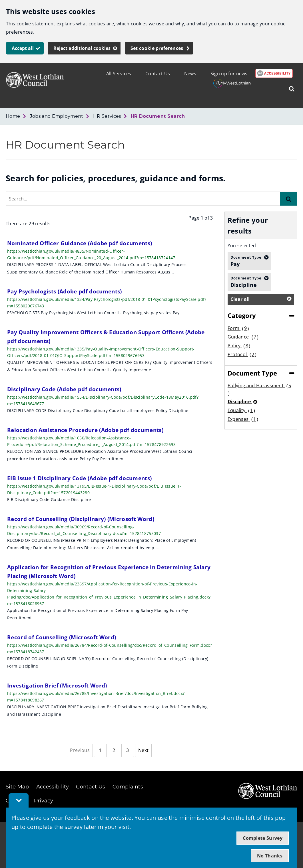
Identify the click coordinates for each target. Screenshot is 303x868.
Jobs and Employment (57, 116)
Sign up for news (229, 74)
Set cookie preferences (157, 48)
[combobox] (143, 199)
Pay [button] (246, 261)
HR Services (107, 116)
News (190, 74)
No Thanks (270, 856)
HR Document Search (158, 116)
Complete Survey (263, 838)
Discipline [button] (246, 282)
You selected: (242, 246)
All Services (119, 74)
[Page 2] (114, 751)
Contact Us (158, 74)
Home (13, 116)
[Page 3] (128, 751)
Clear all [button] (240, 299)
